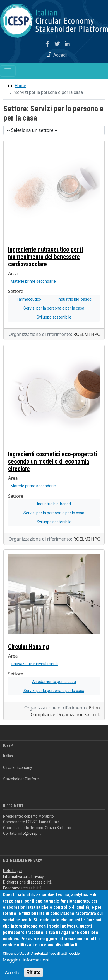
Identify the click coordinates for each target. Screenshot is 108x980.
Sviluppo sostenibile (54, 317)
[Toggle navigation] (8, 71)
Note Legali (13, 871)
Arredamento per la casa (54, 682)
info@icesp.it (30, 833)
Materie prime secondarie (33, 281)
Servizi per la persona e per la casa (54, 308)
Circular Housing (28, 647)
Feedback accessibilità (22, 888)
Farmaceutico (29, 299)
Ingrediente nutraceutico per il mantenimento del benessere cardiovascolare (45, 257)
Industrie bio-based (75, 299)
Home (20, 86)
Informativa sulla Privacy (23, 877)
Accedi (60, 55)
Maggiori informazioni (26, 967)
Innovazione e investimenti (34, 664)
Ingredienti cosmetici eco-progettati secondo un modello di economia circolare (53, 461)
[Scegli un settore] (54, 130)
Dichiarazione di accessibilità (27, 882)
